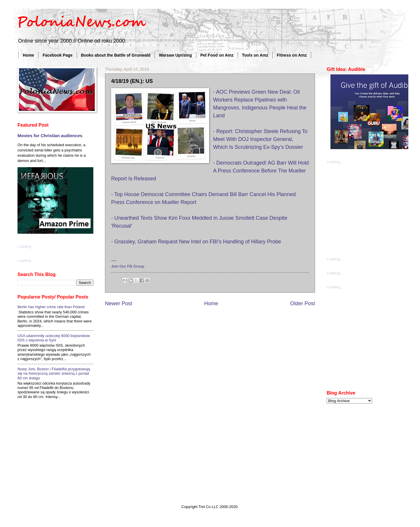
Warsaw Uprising (175, 55)
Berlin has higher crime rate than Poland (51, 307)
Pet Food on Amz (217, 55)
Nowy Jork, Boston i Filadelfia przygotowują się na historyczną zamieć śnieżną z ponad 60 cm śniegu (54, 374)
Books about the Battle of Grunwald (116, 55)
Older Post (303, 303)
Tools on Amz (255, 55)
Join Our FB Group (128, 266)
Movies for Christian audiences (50, 136)
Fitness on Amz (292, 55)
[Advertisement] (370, 210)
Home (28, 55)
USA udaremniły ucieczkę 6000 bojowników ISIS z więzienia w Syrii (54, 338)
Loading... (26, 246)
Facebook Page (58, 55)
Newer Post (119, 303)
